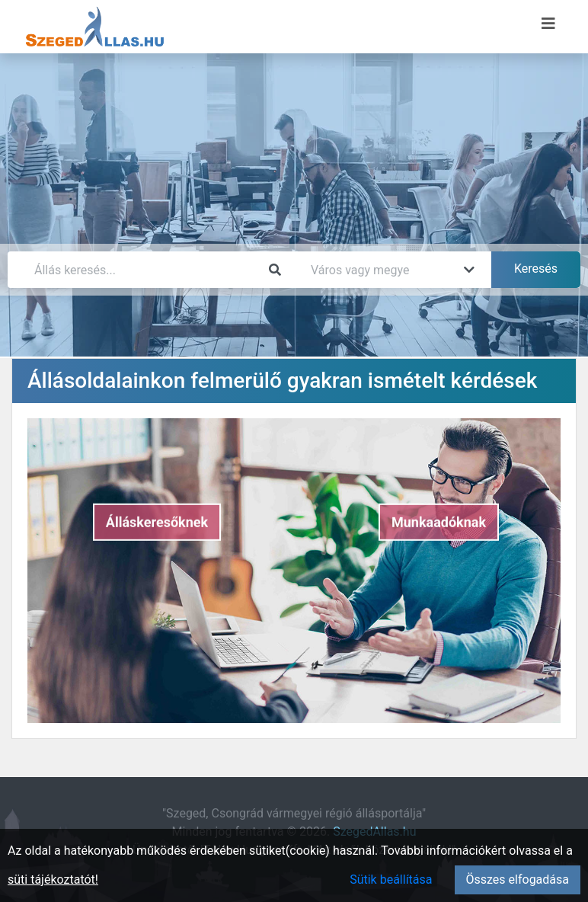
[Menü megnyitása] (548, 24)
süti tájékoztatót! (53, 880)
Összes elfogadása (518, 880)
